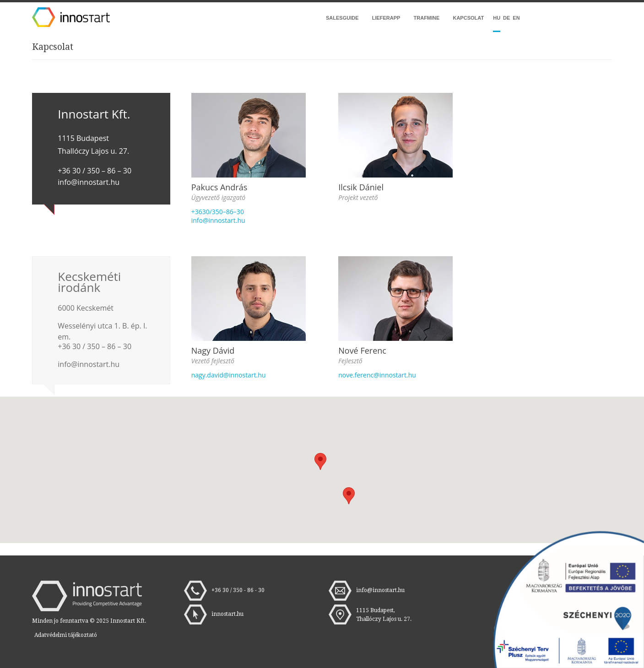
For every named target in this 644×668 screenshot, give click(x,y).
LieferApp (386, 18)
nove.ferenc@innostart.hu (377, 375)
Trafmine (427, 18)
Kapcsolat (468, 18)
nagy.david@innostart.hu (229, 375)
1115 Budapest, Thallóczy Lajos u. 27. (384, 615)
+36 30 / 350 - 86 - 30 (238, 590)
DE (506, 18)
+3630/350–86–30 (218, 212)
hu (497, 18)
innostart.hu (227, 614)
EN (516, 18)
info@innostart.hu (218, 220)
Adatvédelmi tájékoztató (66, 635)
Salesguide (342, 18)
